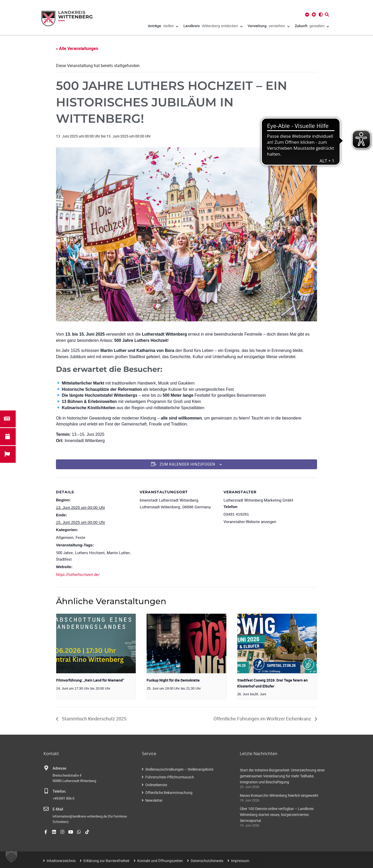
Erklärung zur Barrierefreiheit (106, 861)
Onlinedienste (156, 785)
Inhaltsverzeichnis (61, 861)
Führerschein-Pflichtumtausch (170, 777)
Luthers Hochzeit (90, 553)
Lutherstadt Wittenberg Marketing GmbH (258, 500)
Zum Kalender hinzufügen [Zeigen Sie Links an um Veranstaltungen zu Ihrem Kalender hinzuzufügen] (187, 464)
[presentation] (96, 643)
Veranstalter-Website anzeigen (250, 522)
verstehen (268, 27)
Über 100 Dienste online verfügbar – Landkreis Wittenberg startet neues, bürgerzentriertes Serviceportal (277, 815)
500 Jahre (64, 553)
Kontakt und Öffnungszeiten (160, 861)
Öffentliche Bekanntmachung (169, 793)
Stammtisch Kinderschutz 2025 (94, 719)
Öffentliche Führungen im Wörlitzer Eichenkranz (263, 719)
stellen (163, 27)
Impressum (240, 861)
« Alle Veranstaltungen (77, 48)
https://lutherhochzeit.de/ (78, 574)
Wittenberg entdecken (213, 27)
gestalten (312, 27)
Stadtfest (64, 559)
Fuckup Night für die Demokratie (173, 680)
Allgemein (65, 537)
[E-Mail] (46, 809)
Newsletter (154, 800)
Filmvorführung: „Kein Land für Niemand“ (90, 680)
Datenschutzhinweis (207, 861)
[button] (11, 857)
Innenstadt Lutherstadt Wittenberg (169, 500)
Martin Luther (118, 553)
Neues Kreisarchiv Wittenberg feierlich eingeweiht (279, 795)
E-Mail (58, 809)
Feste (80, 537)
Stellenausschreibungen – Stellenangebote (179, 769)
